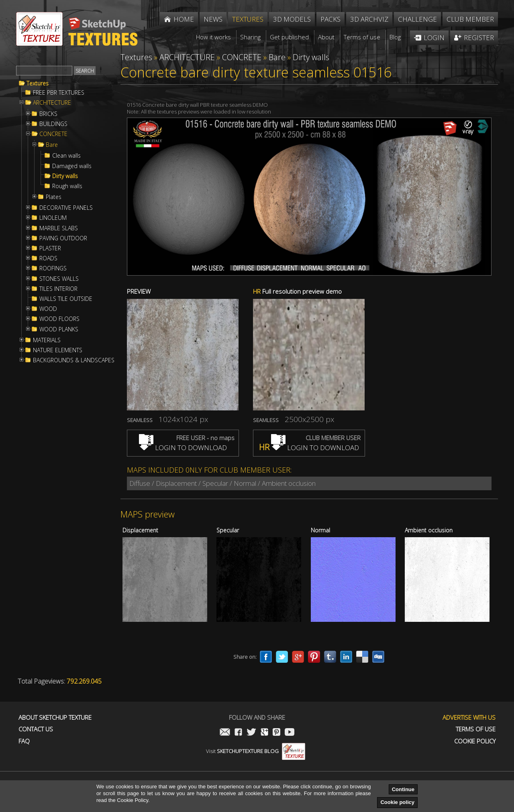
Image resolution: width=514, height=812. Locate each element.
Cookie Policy (475, 741)
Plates (54, 197)
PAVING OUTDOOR (63, 238)
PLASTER (50, 248)
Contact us (36, 729)
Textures (38, 83)
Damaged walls (72, 166)
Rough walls (67, 186)
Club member (470, 19)
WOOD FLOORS (59, 319)
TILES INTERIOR (58, 289)
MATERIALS (47, 340)
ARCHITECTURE (52, 103)
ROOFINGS (53, 268)
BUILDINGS (53, 124)
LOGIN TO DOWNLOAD (183, 448)
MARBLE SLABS (59, 228)
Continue (403, 789)
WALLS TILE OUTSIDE (66, 299)
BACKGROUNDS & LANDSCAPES (74, 360)
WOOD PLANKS (59, 329)
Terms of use (476, 729)
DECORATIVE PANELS (66, 208)
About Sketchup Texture (55, 718)
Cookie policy (397, 802)
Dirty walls (65, 176)
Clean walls (66, 156)
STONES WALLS (59, 279)
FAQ (24, 741)
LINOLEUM (53, 218)
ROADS (48, 258)
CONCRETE (53, 134)
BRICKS (48, 114)
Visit (256, 751)
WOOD (48, 309)
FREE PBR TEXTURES (59, 93)
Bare (52, 145)
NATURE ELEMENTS (58, 350)
